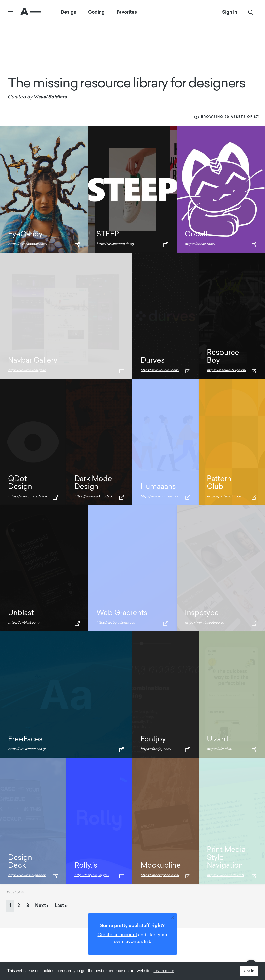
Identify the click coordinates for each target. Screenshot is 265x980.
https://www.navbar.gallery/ (29, 370)
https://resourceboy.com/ (226, 370)
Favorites (127, 12)
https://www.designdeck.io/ (29, 875)
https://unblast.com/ (24, 623)
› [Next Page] (42, 906)
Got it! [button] (249, 971)
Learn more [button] (164, 971)
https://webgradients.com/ (117, 623)
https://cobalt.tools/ (200, 244)
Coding (97, 12)
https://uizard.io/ (219, 749)
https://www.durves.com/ (160, 370)
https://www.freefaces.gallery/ (31, 749)
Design (69, 12)
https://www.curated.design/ (30, 497)
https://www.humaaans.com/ (163, 497)
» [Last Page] (61, 906)
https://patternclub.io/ (224, 497)
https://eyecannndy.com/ (28, 244)
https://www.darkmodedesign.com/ (102, 497)
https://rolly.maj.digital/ (92, 875)
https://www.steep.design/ (117, 244)
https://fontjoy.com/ (156, 749)
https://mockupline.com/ (160, 875)
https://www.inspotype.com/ (207, 623)
